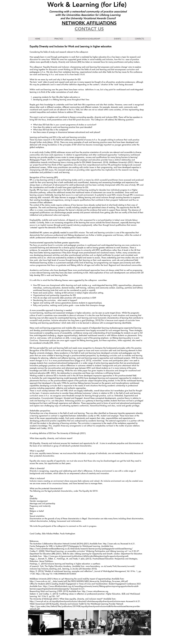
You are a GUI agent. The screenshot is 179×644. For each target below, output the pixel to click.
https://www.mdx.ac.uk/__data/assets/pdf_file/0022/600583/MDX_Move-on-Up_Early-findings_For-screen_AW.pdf (79, 581)
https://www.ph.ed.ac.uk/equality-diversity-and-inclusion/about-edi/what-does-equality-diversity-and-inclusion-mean (78, 601)
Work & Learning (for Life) (88, 5)
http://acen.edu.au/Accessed (116, 544)
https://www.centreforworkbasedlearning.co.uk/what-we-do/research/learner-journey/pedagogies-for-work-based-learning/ (81, 549)
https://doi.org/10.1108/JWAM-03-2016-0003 (56, 574)
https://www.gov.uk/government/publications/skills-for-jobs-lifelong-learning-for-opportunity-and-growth (86, 556)
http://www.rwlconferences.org (95, 591)
